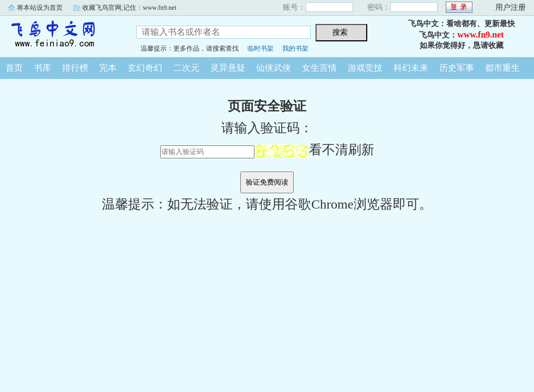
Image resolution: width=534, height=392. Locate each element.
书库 (43, 68)
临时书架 (260, 48)
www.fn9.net (480, 35)
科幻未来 (411, 68)
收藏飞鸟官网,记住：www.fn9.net (129, 8)
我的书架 (295, 48)
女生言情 (319, 68)
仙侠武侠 (274, 68)
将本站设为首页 (40, 8)
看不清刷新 (314, 150)
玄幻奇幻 (145, 68)
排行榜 (75, 68)
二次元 (186, 68)
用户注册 (511, 7)
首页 (14, 68)
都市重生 (502, 68)
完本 (108, 68)
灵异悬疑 (228, 68)
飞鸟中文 (60, 35)
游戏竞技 (365, 68)
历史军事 (457, 68)
